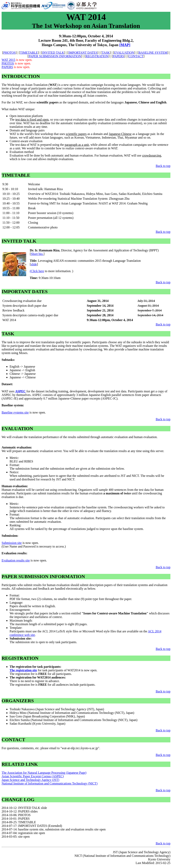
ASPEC (20, 391)
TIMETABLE (29, 53)
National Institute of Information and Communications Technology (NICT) (50, 783)
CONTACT (136, 56)
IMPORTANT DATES (83, 53)
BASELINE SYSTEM (153, 53)
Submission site (12, 543)
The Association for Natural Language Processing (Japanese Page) (44, 773)
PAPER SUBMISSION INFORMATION (55, 56)
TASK (106, 53)
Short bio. (37, 254)
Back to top (163, 166)
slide (34, 264)
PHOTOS (9, 53)
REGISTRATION (97, 56)
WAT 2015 (8, 60)
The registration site (23, 670)
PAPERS (118, 56)
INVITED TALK (53, 53)
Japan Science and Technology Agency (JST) (30, 780)
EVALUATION (124, 53)
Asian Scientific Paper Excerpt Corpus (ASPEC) (33, 776)
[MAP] (125, 45)
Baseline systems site (15, 412)
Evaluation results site (16, 560)
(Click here (37, 271)
